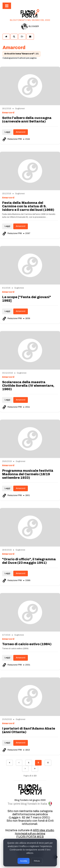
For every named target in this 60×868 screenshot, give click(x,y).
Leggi (7, 132)
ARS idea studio (44, 830)
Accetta (23, 861)
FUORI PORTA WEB (30, 837)
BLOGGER (30, 27)
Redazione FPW (12, 139)
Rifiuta (37, 861)
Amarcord (21, 132)
